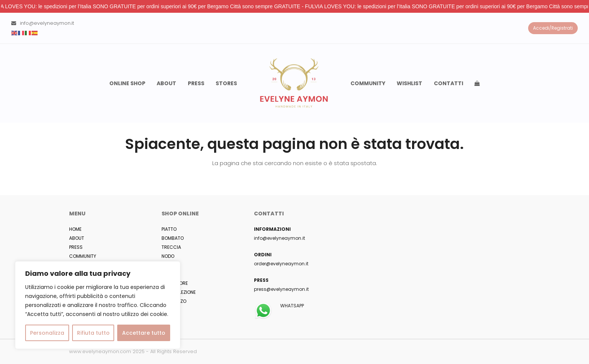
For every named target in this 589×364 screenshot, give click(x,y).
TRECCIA (171, 247)
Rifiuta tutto (93, 333)
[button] (477, 83)
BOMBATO (173, 238)
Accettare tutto (144, 333)
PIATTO (169, 229)
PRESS (76, 247)
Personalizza (47, 333)
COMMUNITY (83, 256)
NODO (168, 256)
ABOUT (77, 238)
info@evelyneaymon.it (47, 23)
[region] (98, 305)
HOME (75, 229)
